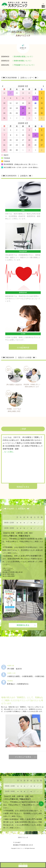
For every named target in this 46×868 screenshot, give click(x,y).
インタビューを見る (23, 757)
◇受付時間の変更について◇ (23, 57)
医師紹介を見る (23, 487)
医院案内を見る (23, 625)
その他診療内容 (23, 348)
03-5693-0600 (9, 574)
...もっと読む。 (9, 452)
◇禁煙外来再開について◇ (22, 61)
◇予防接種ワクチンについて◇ (23, 65)
